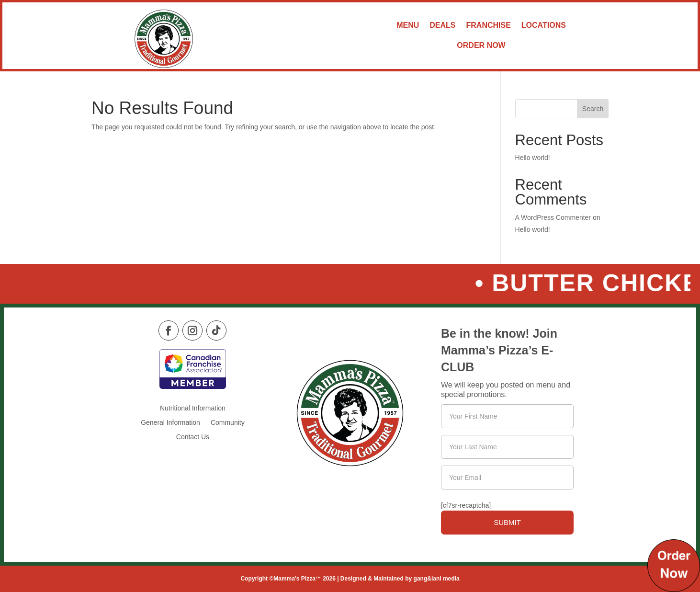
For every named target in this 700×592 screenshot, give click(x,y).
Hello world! (533, 158)
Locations (544, 25)
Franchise (489, 25)
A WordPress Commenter (553, 217)
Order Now (481, 45)
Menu (408, 25)
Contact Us (193, 437)
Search (593, 109)
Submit (507, 522)
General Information (170, 423)
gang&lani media (437, 579)
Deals (442, 25)
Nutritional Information (193, 408)
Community (228, 423)
